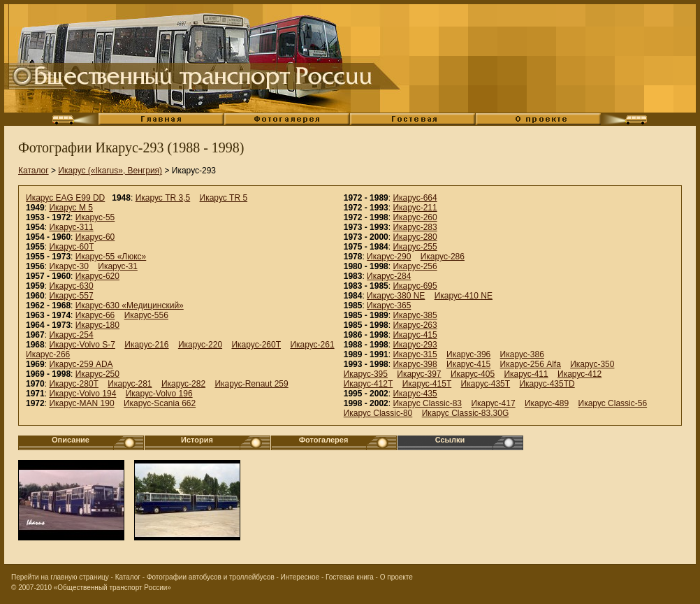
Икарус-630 (71, 286)
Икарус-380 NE (396, 296)
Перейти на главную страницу (60, 577)
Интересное (300, 577)
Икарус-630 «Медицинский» (130, 305)
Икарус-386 (522, 354)
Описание (71, 440)
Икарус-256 (415, 266)
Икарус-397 (419, 374)
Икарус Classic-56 (613, 403)
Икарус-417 (493, 403)
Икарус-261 (312, 345)
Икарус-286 (443, 257)
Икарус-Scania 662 (160, 403)
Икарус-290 (389, 257)
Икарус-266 (48, 354)
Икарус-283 (415, 227)
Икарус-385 (415, 315)
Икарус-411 (526, 374)
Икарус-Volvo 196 (159, 394)
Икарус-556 (146, 315)
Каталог (34, 171)
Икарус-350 (592, 364)
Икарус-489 (547, 403)
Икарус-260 (415, 217)
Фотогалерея (324, 440)
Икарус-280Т (74, 384)
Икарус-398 (415, 364)
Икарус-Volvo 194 (82, 394)
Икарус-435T (486, 384)
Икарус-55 (95, 217)
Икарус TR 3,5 (163, 198)
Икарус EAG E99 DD (65, 198)
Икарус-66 (95, 315)
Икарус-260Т (256, 345)
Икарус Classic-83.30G (466, 413)
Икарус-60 (95, 237)
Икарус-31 (118, 266)
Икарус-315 (415, 354)
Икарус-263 (415, 325)
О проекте (396, 577)
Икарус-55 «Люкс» (111, 257)
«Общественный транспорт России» (112, 588)
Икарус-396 (468, 354)
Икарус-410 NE (464, 296)
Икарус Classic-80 (378, 413)
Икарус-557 (71, 296)
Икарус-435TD (547, 384)
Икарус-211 (415, 208)
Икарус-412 (579, 374)
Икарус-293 (415, 345)
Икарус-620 (97, 276)
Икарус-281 (130, 384)
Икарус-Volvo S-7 (82, 345)
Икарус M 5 (71, 208)
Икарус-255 (415, 247)
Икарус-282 (183, 384)
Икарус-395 (366, 374)
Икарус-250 (97, 374)
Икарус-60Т (71, 247)
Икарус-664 (415, 198)
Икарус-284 (389, 276)
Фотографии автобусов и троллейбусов (211, 577)
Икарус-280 (415, 237)
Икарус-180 (97, 325)
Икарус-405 (473, 374)
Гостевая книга (350, 577)
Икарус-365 (389, 305)
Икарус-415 (415, 335)
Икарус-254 (71, 335)
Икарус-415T (427, 384)
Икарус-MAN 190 (81, 403)
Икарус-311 (71, 227)
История (197, 440)
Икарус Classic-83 (427, 403)
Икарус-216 (146, 345)
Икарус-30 (69, 266)
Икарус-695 (415, 286)
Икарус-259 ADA (81, 364)
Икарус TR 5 (224, 198)
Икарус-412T (369, 384)
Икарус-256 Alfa (531, 364)
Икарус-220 (200, 345)
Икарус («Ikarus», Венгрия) (110, 171)
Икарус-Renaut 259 (251, 384)
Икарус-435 (415, 394)
